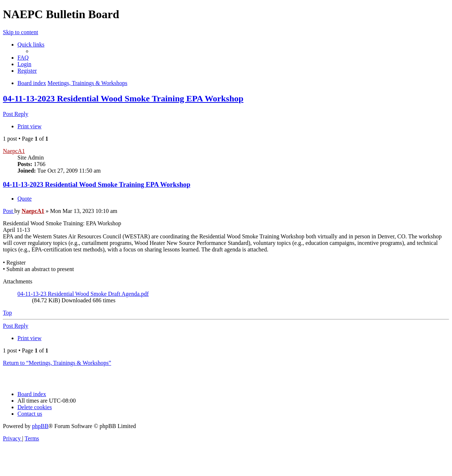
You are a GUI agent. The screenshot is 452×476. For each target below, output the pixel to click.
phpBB (40, 426)
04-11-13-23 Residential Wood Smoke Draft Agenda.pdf (83, 294)
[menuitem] (23, 58)
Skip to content (21, 32)
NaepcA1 (14, 151)
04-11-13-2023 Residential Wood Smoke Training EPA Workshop (123, 98)
